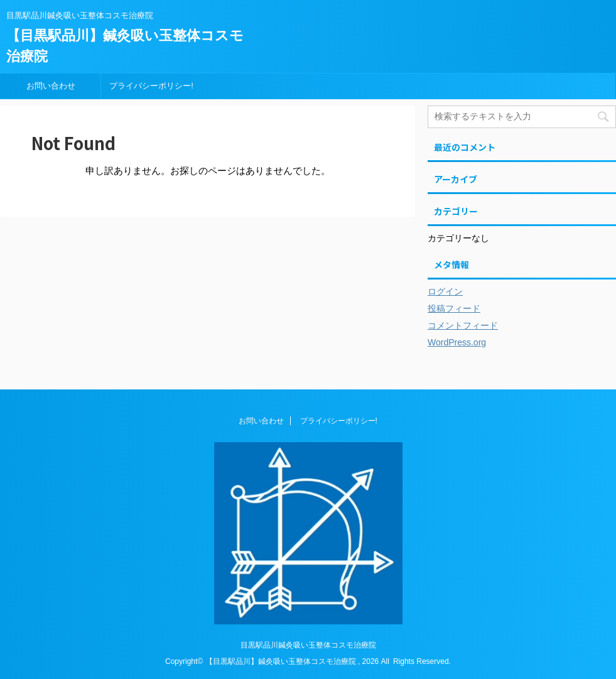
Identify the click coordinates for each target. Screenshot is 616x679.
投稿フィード (454, 308)
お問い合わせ (51, 86)
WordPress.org (457, 342)
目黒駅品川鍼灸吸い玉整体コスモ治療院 (308, 645)
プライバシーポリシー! (151, 86)
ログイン (445, 291)
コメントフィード (463, 325)
